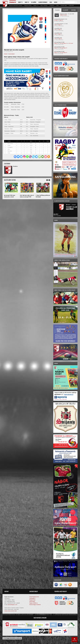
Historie (73, 10)
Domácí (6, 54)
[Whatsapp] (27, 157)
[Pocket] (46, 157)
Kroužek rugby (64, 5)
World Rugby (32, 602)
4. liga (55, 39)
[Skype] (33, 157)
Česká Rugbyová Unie (34, 597)
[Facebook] (15, 157)
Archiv (56, 2)
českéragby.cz (32, 598)
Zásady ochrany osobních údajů (11, 611)
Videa (57, 5)
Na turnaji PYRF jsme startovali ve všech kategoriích (10, 197)
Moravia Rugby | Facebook (35, 605)
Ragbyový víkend (28, 5)
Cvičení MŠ (71, 5)
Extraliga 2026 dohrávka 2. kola (61, 19)
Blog (51, 2)
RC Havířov (34, 2)
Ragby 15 (27, 2)
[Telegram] (36, 157)
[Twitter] (21, 157)
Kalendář (65, 10)
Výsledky (57, 10)
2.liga (55, 29)
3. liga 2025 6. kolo (58, 33)
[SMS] (39, 157)
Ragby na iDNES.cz (34, 603)
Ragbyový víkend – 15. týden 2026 (67, 14)
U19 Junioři (71, 43)
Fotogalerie (52, 5)
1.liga (55, 25)
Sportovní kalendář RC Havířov (16, 5)
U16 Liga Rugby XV (63, 48)
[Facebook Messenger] (18, 157)
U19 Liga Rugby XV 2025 (59, 42)
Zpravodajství (13, 2)
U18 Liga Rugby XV (63, 43)
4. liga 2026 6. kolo (58, 38)
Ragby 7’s (20, 2)
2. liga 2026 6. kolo (58, 28)
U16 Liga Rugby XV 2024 (59, 47)
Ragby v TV (36, 5)
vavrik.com (19, 638)
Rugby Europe (32, 600)
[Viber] (30, 157)
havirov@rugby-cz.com (12, 605)
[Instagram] (24, 157)
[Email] (43, 157)
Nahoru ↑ (75, 640)
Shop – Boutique (44, 5)
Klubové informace (43, 2)
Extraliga (56, 20)
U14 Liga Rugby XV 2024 (59, 51)
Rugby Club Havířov (11, 638)
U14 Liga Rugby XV (63, 53)
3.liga (55, 34)
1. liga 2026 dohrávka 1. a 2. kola (61, 24)
